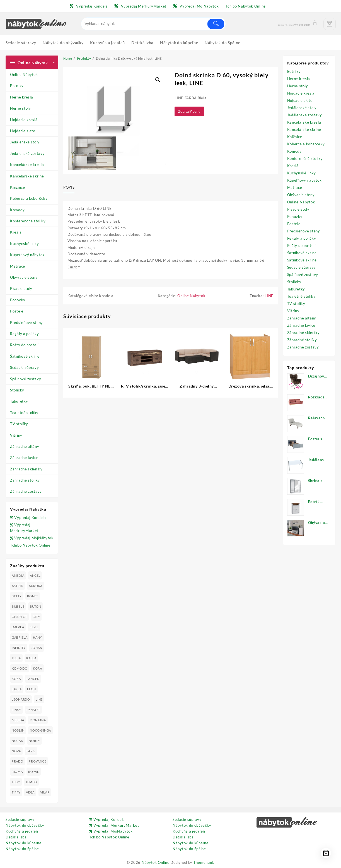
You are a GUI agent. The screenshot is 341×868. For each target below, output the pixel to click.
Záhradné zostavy (26, 491)
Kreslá (16, 232)
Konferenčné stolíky (28, 221)
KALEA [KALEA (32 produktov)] (31, 658)
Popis (69, 187)
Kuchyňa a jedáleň (22, 831)
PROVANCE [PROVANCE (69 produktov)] (38, 761)
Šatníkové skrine (25, 356)
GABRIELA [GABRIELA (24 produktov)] (20, 637)
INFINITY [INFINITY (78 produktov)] (19, 648)
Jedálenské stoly (25, 142)
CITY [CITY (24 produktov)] (36, 617)
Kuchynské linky (25, 244)
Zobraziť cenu (190, 111)
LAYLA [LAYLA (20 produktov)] (17, 689)
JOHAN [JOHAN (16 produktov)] (37, 648)
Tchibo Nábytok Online (30, 545)
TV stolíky (19, 424)
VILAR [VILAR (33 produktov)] (45, 792)
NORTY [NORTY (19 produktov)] (34, 741)
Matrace (18, 266)
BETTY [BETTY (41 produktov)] (17, 596)
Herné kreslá (21, 97)
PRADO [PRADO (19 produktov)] (18, 761)
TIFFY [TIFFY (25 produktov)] (16, 792)
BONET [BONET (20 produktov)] (33, 596)
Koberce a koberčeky (29, 198)
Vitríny (16, 435)
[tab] (71, 188)
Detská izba (16, 837)
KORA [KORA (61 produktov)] (38, 668)
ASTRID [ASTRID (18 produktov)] (17, 586)
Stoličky (17, 390)
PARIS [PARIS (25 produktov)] (31, 751)
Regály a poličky (25, 334)
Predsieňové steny (26, 323)
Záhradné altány (25, 446)
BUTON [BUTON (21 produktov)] (36, 606)
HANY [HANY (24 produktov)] (38, 637)
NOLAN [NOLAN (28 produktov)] (18, 741)
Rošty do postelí (24, 345)
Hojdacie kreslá (24, 120)
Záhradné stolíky (25, 480)
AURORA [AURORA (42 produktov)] (36, 586)
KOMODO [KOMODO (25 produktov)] (20, 668)
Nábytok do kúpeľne (23, 843)
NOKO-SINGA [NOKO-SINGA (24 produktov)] (40, 730)
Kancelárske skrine (27, 176)
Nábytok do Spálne (22, 849)
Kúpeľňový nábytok (27, 255)
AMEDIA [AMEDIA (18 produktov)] (18, 575)
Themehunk (204, 862)
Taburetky (19, 401)
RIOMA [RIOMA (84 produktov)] (17, 772)
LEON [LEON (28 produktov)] (32, 689)
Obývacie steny (24, 277)
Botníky (17, 86)
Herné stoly (20, 108)
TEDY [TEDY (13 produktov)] (16, 782)
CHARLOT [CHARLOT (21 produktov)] (19, 617)
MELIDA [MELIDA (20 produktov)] (18, 720)
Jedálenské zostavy (27, 153)
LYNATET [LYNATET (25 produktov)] (33, 710)
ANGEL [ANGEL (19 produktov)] (35, 575)
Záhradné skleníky (26, 469)
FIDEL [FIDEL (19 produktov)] (34, 627)
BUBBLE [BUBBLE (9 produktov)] (18, 606)
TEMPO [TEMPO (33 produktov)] (32, 782)
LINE (269, 296)
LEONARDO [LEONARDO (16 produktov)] (21, 699)
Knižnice (18, 187)
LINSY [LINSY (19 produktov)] (16, 710)
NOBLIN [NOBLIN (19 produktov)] (18, 730)
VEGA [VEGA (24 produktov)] (30, 792)
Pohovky (18, 300)
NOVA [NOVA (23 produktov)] (16, 751)
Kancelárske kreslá (27, 165)
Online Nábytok (24, 74)
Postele (17, 311)
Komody (17, 210)
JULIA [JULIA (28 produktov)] (16, 658)
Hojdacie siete (23, 131)
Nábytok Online (156, 862)
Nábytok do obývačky (25, 825)
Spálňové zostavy (26, 379)
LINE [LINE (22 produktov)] (39, 699)
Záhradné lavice (24, 458)
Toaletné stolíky (24, 413)
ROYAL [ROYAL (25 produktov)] (34, 772)
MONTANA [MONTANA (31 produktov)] (38, 720)
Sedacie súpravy (25, 367)
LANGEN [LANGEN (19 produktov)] (33, 679)
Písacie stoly (21, 288)
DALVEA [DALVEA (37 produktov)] (18, 627)
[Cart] (330, 24)
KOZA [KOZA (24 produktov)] (16, 679)
